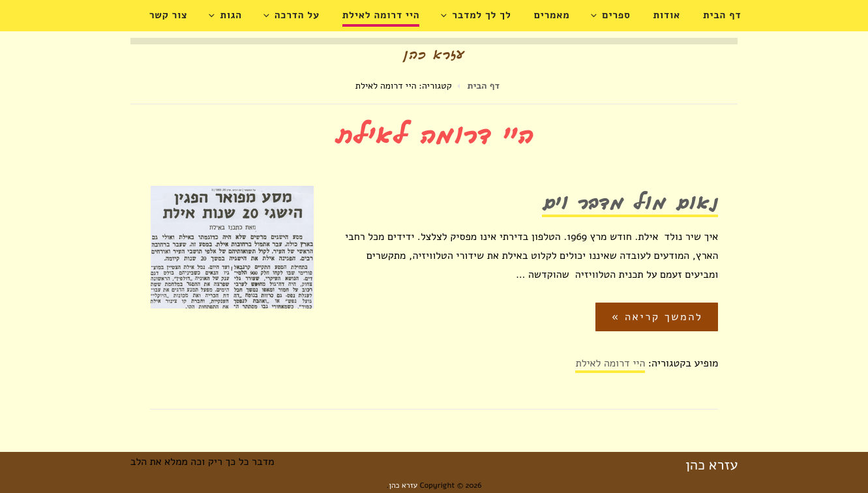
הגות (226, 15)
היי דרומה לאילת (381, 15)
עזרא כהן (711, 465)
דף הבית (722, 15)
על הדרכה (292, 15)
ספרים (611, 15)
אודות (667, 15)
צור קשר (169, 15)
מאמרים (552, 15)
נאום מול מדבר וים (630, 205)
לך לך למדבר (476, 15)
